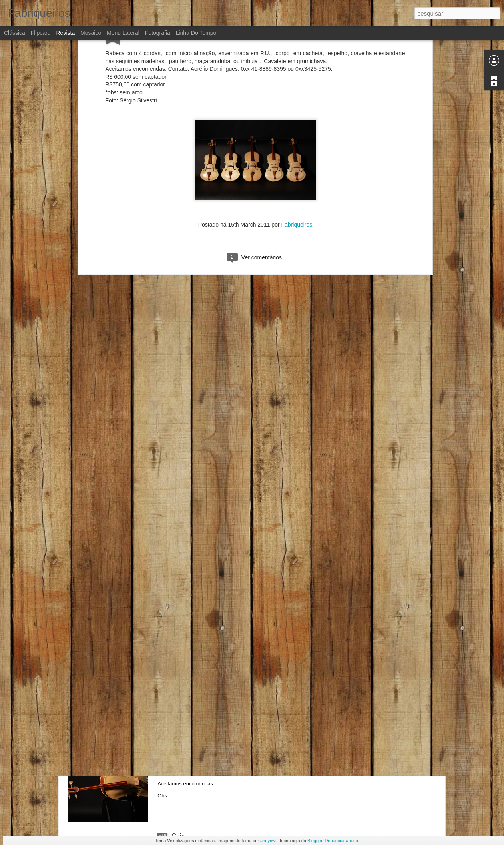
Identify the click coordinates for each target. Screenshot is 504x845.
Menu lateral (123, 33)
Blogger (315, 841)
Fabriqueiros (297, 161)
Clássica (15, 33)
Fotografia (158, 33)
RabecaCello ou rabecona (208, 745)
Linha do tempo (196, 33)
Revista (65, 33)
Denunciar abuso (341, 841)
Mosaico (91, 33)
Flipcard (41, 33)
